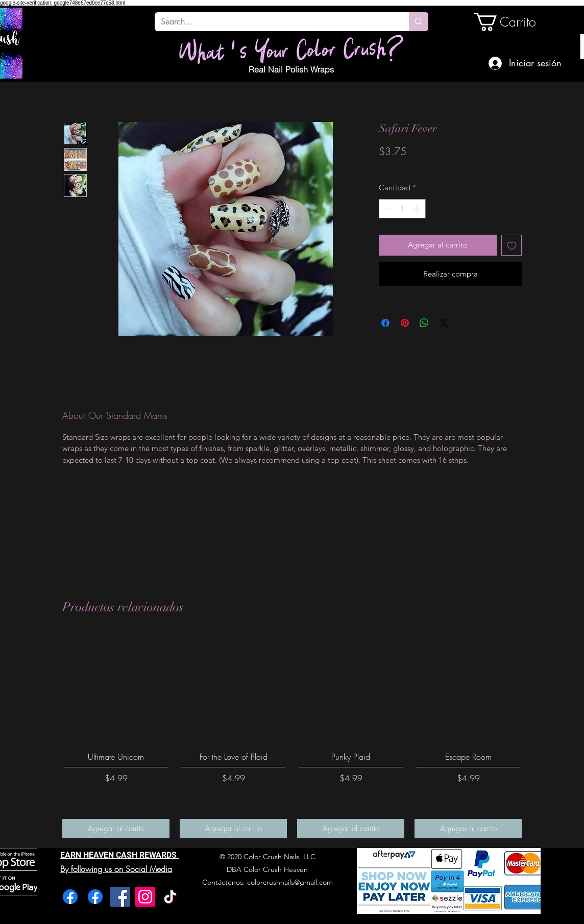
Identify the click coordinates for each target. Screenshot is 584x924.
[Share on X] (444, 323)
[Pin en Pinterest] (405, 323)
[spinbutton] (403, 209)
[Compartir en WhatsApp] (424, 323)
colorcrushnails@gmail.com (290, 882)
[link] (508, 22)
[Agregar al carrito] (116, 829)
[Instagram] (145, 897)
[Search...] (274, 22)
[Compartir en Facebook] (385, 323)
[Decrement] (387, 209)
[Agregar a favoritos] (512, 245)
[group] (292, 736)
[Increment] (418, 209)
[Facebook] (70, 897)
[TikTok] (170, 897)
